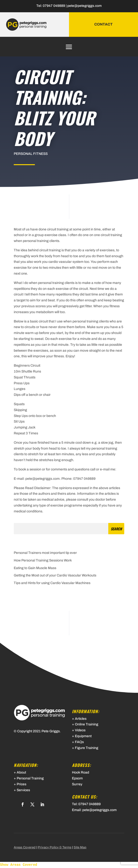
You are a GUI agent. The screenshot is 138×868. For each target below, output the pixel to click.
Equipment (83, 736)
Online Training (87, 724)
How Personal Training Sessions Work (43, 560)
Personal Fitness (31, 154)
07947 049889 (54, 6)
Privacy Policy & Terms (55, 847)
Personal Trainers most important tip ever (45, 553)
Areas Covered (25, 847)
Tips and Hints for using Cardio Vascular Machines (52, 583)
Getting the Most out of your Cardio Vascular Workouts (55, 575)
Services (23, 790)
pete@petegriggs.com (84, 6)
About (21, 772)
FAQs (79, 742)
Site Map (80, 847)
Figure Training (87, 748)
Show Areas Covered (19, 865)
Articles (81, 719)
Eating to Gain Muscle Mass (35, 568)
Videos (80, 730)
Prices (21, 784)
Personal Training (30, 778)
